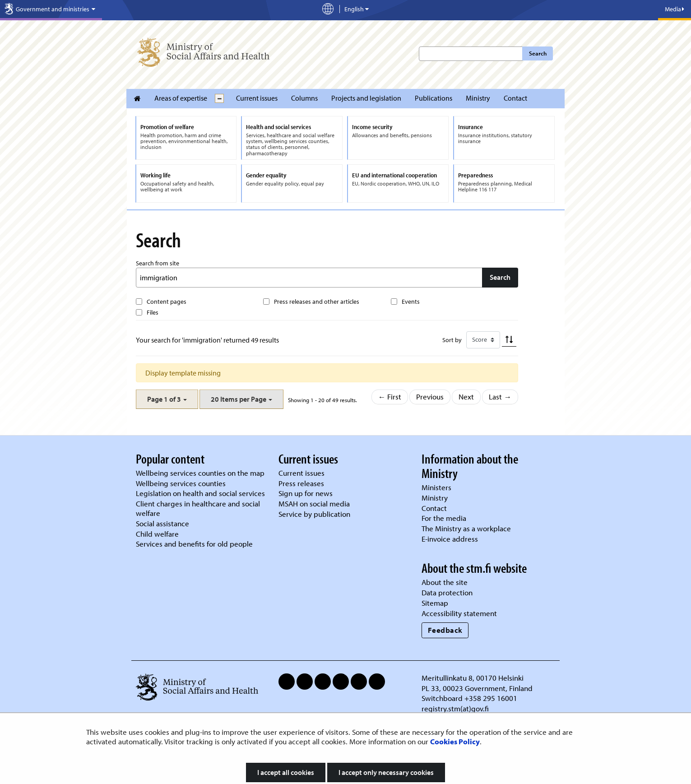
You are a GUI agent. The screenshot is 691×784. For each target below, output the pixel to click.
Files (153, 312)
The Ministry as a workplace (466, 528)
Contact (515, 98)
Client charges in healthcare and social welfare (198, 508)
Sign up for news (306, 493)
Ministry (478, 98)
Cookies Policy (455, 741)
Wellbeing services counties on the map (200, 473)
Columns (304, 98)
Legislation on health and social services (200, 493)
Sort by (452, 340)
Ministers (436, 487)
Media (675, 9)
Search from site (158, 263)
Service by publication (314, 514)
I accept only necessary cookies (386, 772)
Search (538, 53)
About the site (445, 582)
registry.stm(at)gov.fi (456, 708)
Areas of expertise (181, 98)
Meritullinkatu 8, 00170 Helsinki (473, 678)
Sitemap (435, 603)
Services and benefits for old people (194, 544)
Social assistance (162, 523)
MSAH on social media (314, 503)
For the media (444, 518)
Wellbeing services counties (181, 483)
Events (411, 302)
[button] (167, 399)
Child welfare (157, 534)
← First (390, 397)
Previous (430, 397)
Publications (434, 98)
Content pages (167, 302)
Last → (500, 397)
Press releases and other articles (317, 302)
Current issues (257, 98)
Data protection (447, 592)
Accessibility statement (459, 613)
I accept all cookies (286, 772)
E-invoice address (450, 539)
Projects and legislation (366, 98)
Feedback (445, 630)
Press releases (301, 483)
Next (466, 397)
